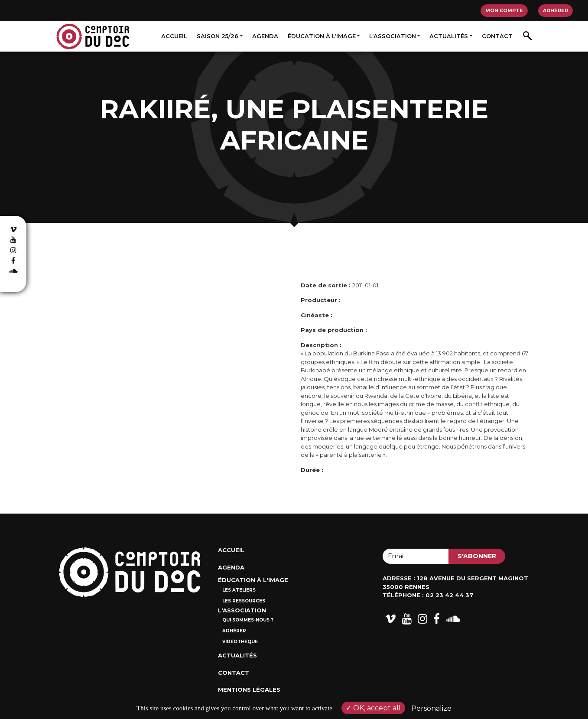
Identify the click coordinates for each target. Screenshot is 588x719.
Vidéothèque (240, 642)
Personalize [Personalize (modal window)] (431, 708)
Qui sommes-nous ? (248, 620)
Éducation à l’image (322, 36)
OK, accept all (373, 708)
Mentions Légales (249, 690)
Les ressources (244, 601)
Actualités (449, 36)
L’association (393, 36)
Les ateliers (239, 590)
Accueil (174, 36)
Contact (497, 36)
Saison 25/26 (218, 36)
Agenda (265, 36)
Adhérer (556, 10)
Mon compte (504, 10)
